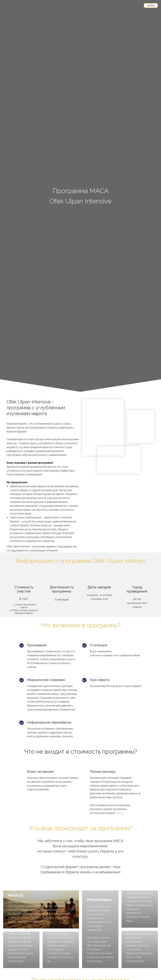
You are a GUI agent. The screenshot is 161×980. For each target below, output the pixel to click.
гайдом (120, 813)
